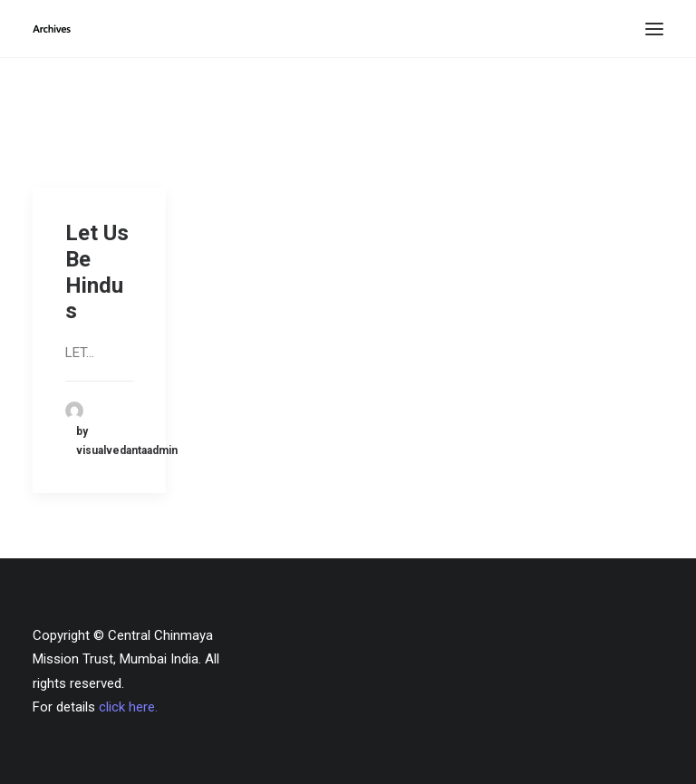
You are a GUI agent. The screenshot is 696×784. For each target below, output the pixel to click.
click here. (128, 707)
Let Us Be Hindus (97, 272)
